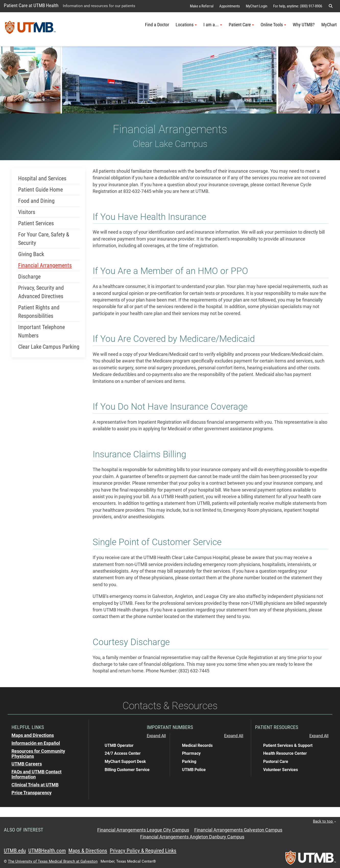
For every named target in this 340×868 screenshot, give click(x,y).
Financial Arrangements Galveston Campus (238, 830)
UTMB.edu (15, 851)
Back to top (325, 821)
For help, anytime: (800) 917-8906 (298, 6)
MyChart (329, 25)
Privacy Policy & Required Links (143, 851)
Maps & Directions (88, 851)
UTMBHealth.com (47, 851)
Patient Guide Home (40, 190)
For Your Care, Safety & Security (44, 239)
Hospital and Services (42, 178)
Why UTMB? (304, 25)
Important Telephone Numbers (41, 331)
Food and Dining (36, 201)
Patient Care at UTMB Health (31, 5)
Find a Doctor (157, 25)
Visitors (27, 212)
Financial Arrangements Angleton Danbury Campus (192, 837)
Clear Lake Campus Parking (49, 347)
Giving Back (31, 254)
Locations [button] (186, 25)
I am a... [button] (213, 25)
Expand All (156, 736)
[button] (331, 6)
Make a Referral (202, 6)
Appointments (230, 6)
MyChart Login (257, 6)
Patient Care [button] (241, 25)
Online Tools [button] (273, 25)
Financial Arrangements (45, 265)
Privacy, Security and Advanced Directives (41, 292)
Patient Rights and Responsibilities (39, 312)
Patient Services (36, 223)
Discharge (29, 277)
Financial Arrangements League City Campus (143, 830)
